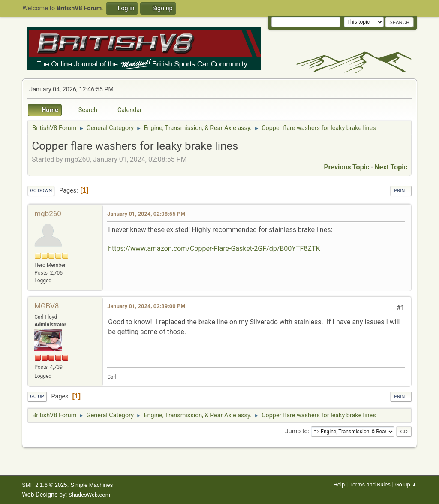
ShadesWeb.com (89, 495)
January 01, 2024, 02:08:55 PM (146, 214)
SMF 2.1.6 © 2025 (44, 485)
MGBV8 (47, 306)
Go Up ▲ (406, 484)
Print (401, 191)
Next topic (391, 167)
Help (339, 484)
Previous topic (346, 167)
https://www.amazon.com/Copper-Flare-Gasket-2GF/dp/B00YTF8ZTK (214, 249)
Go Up (37, 397)
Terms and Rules (370, 484)
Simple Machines (92, 485)
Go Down (41, 191)
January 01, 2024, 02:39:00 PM (146, 306)
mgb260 (48, 214)
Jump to (296, 431)
